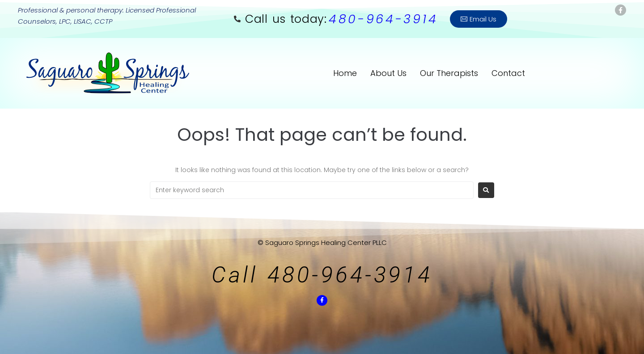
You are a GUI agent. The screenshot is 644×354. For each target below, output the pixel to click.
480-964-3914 (383, 19)
